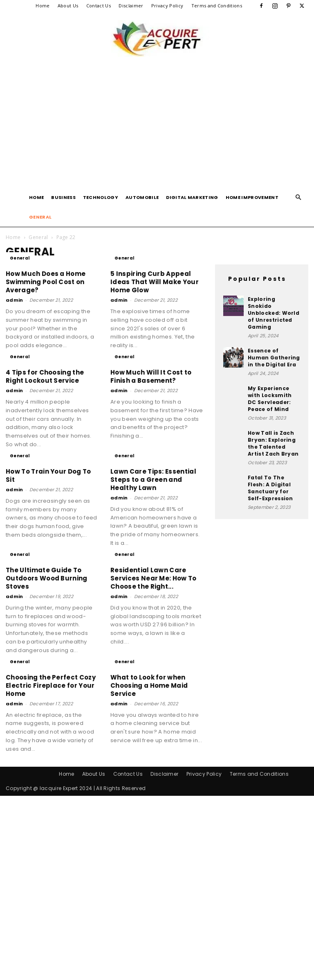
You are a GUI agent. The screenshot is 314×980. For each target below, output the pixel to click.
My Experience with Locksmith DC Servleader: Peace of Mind (270, 399)
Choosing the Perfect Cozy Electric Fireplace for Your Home (51, 731)
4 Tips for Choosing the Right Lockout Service (45, 376)
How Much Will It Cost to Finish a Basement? (151, 376)
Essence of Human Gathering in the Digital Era (274, 358)
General (40, 217)
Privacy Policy (167, 6)
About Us (68, 6)
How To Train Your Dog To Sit (48, 475)
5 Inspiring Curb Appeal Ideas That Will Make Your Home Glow (155, 282)
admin (15, 300)
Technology (101, 197)
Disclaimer (131, 6)
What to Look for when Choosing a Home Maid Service (149, 731)
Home (43, 6)
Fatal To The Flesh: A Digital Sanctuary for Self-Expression (270, 488)
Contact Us (99, 6)
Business (63, 197)
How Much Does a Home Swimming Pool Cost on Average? (46, 282)
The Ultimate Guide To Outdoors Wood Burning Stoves (47, 578)
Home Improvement (252, 197)
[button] (298, 198)
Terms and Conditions (217, 6)
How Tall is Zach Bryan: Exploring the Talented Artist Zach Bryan (273, 443)
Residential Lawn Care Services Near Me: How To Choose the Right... (154, 578)
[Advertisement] (157, 126)
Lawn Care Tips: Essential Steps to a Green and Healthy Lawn (153, 480)
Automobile (142, 197)
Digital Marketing (192, 197)
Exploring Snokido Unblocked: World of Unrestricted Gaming (274, 313)
